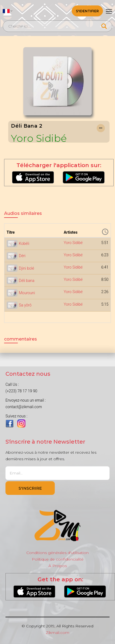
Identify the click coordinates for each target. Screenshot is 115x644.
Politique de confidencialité (58, 559)
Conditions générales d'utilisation (58, 553)
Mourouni (27, 293)
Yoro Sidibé (39, 138)
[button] (8, 11)
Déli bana (27, 281)
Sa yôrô (25, 305)
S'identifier (87, 11)
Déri (22, 256)
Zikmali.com (58, 633)
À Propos (58, 566)
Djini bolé (27, 268)
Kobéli (24, 243)
